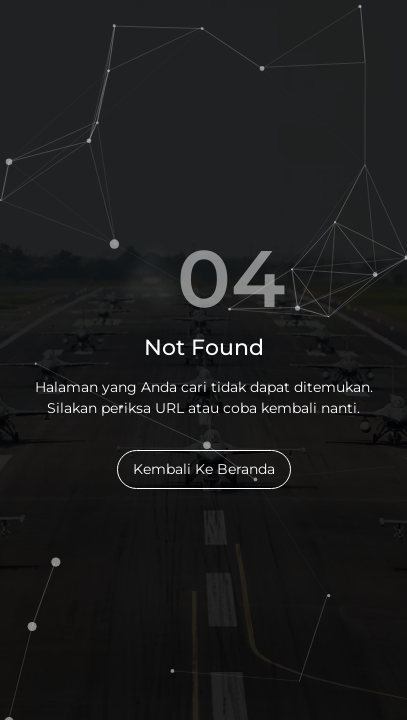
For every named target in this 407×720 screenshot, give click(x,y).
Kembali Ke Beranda (204, 469)
